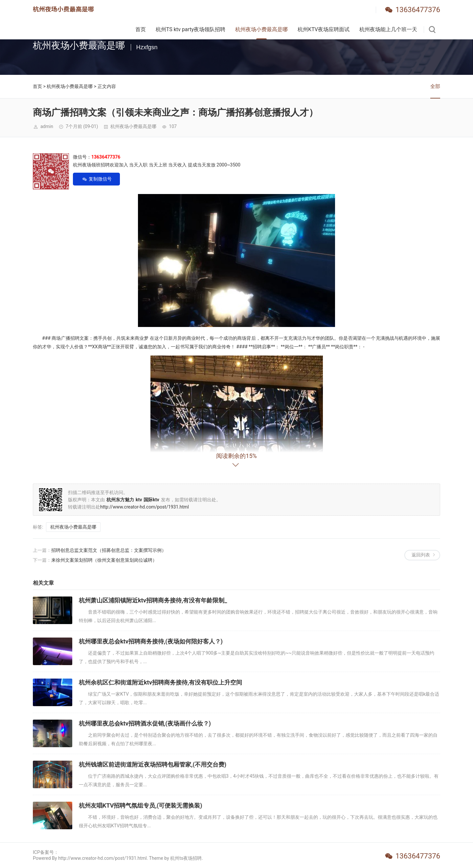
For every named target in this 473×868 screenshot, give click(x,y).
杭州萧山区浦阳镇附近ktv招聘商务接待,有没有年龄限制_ (153, 600)
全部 (435, 86)
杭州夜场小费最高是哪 (261, 29)
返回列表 (421, 555)
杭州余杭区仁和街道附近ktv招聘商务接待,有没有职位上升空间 (160, 682)
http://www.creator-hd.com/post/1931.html (145, 507)
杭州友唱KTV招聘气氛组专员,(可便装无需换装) (141, 805)
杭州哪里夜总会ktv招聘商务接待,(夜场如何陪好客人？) (151, 641)
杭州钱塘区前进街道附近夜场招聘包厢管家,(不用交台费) (153, 764)
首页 (141, 29)
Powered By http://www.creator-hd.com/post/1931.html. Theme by (101, 858)
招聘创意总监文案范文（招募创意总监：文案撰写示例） (109, 550)
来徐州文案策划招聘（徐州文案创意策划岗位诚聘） (104, 560)
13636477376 (418, 10)
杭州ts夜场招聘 (186, 858)
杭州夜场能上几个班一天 (388, 29)
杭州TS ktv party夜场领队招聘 (191, 29)
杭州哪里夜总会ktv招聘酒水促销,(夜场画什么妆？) (145, 723)
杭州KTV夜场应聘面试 (324, 29)
